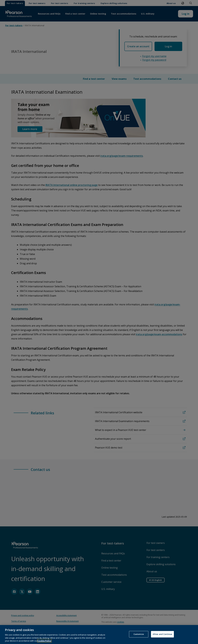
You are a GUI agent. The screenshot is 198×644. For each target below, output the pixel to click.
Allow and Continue (162, 634)
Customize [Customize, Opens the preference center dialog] (139, 634)
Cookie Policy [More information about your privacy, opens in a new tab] (44, 641)
